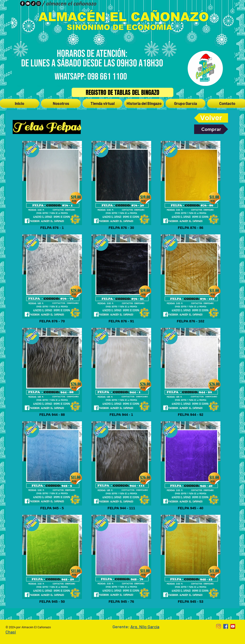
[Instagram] (218, 626)
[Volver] (211, 118)
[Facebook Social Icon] (226, 626)
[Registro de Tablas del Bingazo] (122, 92)
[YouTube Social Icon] (233, 626)
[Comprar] (211, 129)
